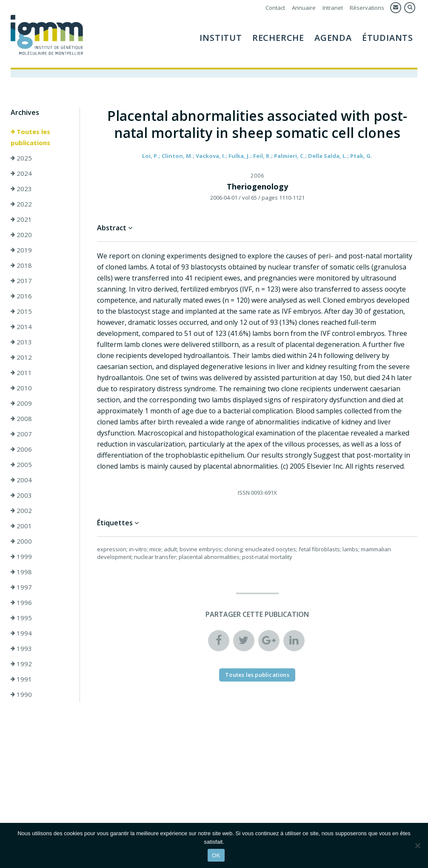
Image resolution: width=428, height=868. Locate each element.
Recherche (278, 38)
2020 (21, 235)
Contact (275, 8)
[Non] (417, 845)
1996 (21, 602)
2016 (21, 296)
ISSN (244, 493)
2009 (21, 403)
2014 (21, 327)
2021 (21, 219)
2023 (21, 189)
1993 (21, 648)
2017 (21, 281)
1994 (21, 633)
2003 (21, 495)
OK (216, 855)
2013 (21, 342)
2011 (21, 372)
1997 (21, 587)
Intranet (333, 8)
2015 (21, 311)
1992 (21, 664)
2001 (21, 526)
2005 (21, 464)
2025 (21, 158)
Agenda (333, 38)
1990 (21, 694)
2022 (21, 204)
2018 (21, 265)
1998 (21, 572)
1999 (21, 556)
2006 (21, 449)
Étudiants (388, 38)
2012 (21, 357)
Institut (221, 38)
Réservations (367, 8)
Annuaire (304, 8)
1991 (21, 679)
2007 (21, 434)
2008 (21, 418)
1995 (21, 618)
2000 (21, 541)
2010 (21, 388)
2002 (21, 510)
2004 (21, 480)
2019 (21, 250)
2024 (21, 173)
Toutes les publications (30, 137)
